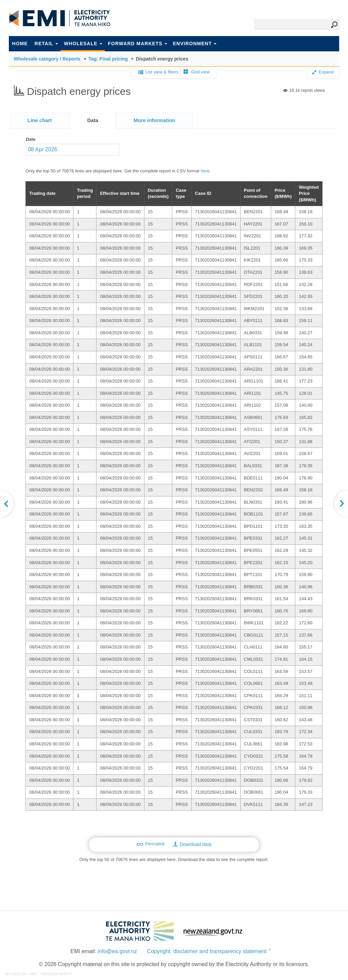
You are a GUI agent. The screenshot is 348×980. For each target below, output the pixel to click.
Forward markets (138, 44)
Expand (323, 72)
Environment (195, 44)
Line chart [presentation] (40, 120)
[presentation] (154, 120)
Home (20, 44)
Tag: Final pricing (108, 59)
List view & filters (158, 72)
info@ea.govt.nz (117, 951)
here (205, 171)
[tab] (40, 120)
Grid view (197, 72)
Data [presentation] (93, 120)
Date (31, 139)
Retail (47, 44)
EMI (60, 18)
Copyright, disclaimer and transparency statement (207, 951)
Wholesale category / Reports (47, 59)
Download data (192, 844)
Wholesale (83, 44)
